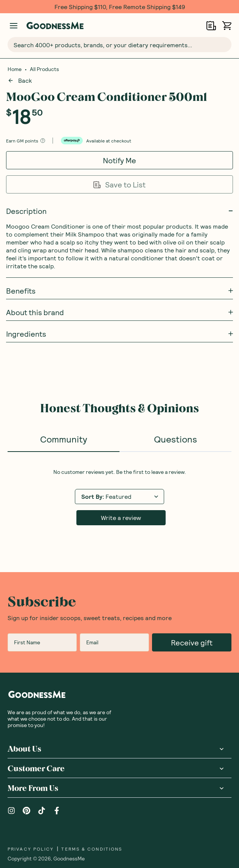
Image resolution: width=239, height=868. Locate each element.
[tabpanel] (119, 465)
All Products (44, 69)
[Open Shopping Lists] (211, 26)
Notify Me (119, 160)
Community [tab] (64, 439)
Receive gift (192, 579)
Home (15, 69)
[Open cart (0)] (227, 26)
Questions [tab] (175, 439)
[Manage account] (14, 26)
